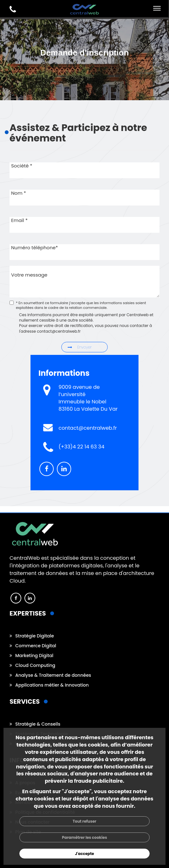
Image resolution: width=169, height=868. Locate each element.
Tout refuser (84, 821)
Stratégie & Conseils (38, 724)
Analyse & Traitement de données (53, 675)
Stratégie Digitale (35, 636)
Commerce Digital (36, 646)
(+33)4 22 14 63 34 (81, 447)
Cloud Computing (35, 665)
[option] (84, 97)
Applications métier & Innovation (52, 685)
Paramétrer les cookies (84, 837)
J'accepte (84, 854)
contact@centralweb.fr (88, 428)
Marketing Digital (34, 656)
